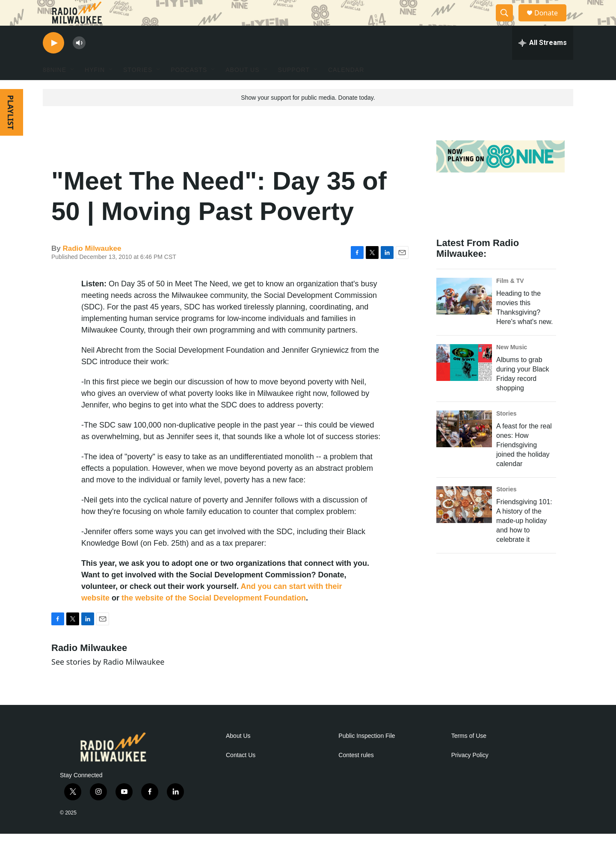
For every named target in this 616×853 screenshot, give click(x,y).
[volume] (79, 62)
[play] (53, 62)
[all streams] (543, 62)
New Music (512, 366)
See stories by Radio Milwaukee (108, 681)
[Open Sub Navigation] (73, 89)
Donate (551, 22)
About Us (238, 755)
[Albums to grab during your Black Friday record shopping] (464, 382)
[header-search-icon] (508, 23)
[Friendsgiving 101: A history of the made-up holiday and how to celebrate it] (464, 524)
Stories (506, 433)
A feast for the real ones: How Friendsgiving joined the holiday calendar (524, 464)
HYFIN (95, 89)
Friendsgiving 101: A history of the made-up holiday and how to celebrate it (524, 540)
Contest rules (356, 774)
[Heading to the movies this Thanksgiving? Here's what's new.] (464, 315)
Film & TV (510, 300)
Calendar (346, 89)
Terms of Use (469, 755)
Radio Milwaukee (92, 268)
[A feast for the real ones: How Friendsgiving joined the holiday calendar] (464, 448)
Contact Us (241, 774)
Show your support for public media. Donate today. (308, 117)
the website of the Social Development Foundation (214, 617)
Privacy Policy (470, 774)
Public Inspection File (367, 755)
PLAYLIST (11, 132)
